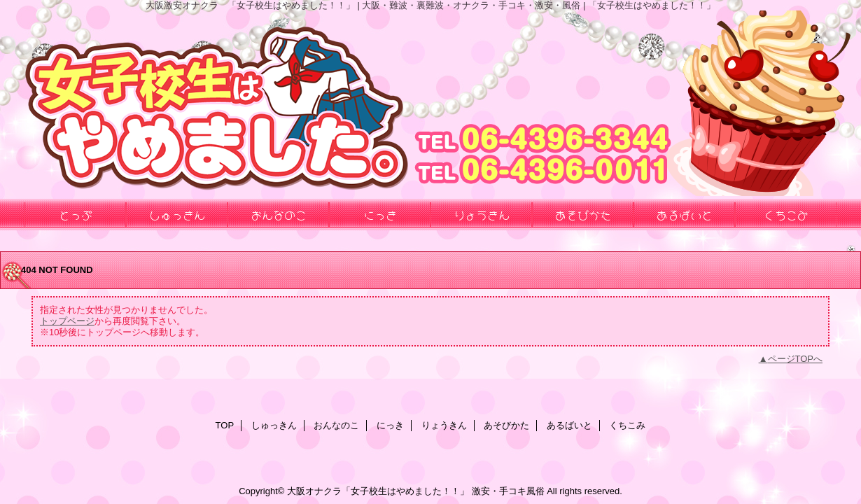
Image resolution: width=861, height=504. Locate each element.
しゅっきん (274, 425)
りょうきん (444, 425)
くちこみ (627, 425)
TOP (225, 425)
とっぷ (76, 214)
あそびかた (506, 425)
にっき (390, 425)
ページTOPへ (796, 359)
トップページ (67, 321)
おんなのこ (336, 425)
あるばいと (569, 425)
